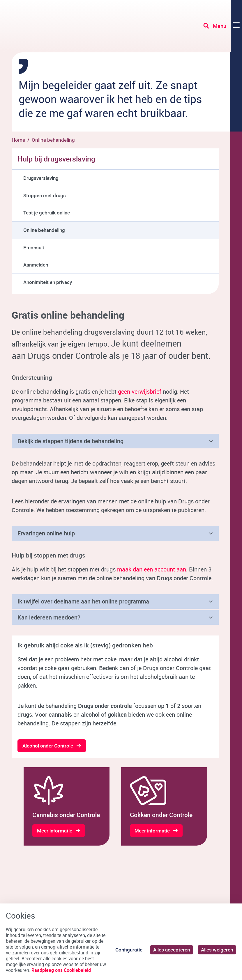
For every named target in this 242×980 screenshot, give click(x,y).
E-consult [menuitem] (34, 247)
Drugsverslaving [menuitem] (41, 178)
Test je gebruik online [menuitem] (47, 213)
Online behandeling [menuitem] (44, 230)
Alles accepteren (172, 950)
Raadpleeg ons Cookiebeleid (61, 970)
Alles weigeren (217, 950)
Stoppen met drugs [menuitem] (45, 195)
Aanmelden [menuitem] (36, 265)
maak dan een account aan (152, 569)
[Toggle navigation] (222, 26)
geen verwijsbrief (140, 392)
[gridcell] (67, 807)
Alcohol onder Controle (48, 746)
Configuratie (129, 950)
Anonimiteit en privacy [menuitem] (48, 282)
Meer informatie (55, 831)
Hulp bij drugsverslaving (56, 159)
